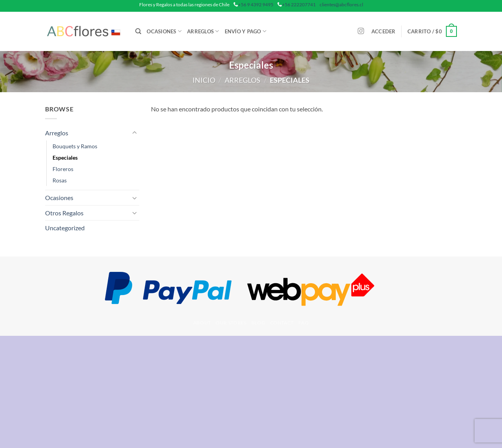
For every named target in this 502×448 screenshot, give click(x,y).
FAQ (304, 323)
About (202, 323)
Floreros (63, 169)
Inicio (204, 80)
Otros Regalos (64, 213)
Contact (282, 323)
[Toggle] (135, 133)
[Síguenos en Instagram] (361, 31)
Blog (258, 323)
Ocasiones (164, 31)
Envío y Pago (246, 31)
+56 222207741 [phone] (299, 5)
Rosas (60, 180)
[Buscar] (138, 31)
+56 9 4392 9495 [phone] (256, 5)
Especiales (65, 158)
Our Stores (231, 323)
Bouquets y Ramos (75, 146)
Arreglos (203, 31)
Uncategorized (65, 228)
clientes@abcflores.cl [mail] (341, 5)
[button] (384, 31)
